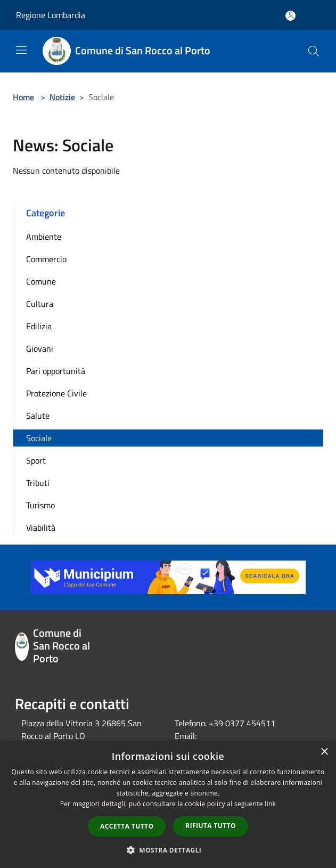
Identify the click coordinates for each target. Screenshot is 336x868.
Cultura (40, 304)
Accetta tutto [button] (127, 826)
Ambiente (44, 237)
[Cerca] (314, 51)
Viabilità (41, 528)
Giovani (40, 348)
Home (23, 97)
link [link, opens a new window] (270, 804)
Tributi (38, 483)
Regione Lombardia (51, 15)
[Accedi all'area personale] (290, 16)
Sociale (39, 438)
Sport (36, 460)
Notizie (62, 97)
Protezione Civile (56, 393)
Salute (38, 416)
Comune (41, 281)
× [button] (324, 752)
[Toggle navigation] (21, 50)
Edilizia (39, 326)
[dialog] (168, 804)
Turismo (40, 505)
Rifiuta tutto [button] (211, 826)
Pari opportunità (56, 371)
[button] (168, 850)
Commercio (46, 259)
